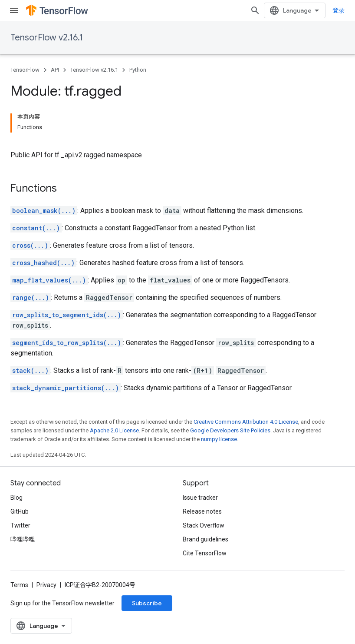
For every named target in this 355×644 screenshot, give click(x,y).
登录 (339, 10)
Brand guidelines (205, 539)
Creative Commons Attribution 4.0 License (246, 422)
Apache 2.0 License (114, 430)
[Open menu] (14, 10)
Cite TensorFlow (205, 553)
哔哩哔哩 (23, 539)
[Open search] (255, 10)
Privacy (46, 585)
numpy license (219, 439)
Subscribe (147, 603)
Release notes (202, 511)
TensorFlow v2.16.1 (47, 38)
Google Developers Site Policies (230, 430)
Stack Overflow (204, 525)
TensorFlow (25, 70)
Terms (19, 585)
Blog (16, 498)
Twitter (20, 525)
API (55, 70)
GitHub (20, 511)
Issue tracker (200, 498)
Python (138, 70)
